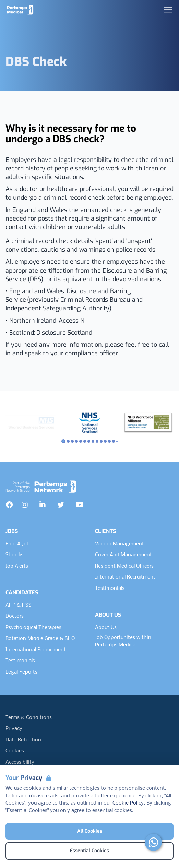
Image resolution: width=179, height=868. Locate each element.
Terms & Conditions (29, 718)
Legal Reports (21, 672)
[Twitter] (61, 505)
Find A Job (18, 544)
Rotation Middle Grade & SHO (40, 639)
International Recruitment (36, 650)
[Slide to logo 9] (101, 441)
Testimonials (20, 661)
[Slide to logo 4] (81, 441)
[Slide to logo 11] (109, 441)
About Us (106, 628)
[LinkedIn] (43, 505)
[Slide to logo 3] (76, 441)
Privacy (14, 729)
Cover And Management (123, 555)
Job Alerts (17, 566)
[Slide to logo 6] (89, 441)
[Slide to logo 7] (93, 441)
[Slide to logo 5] (85, 441)
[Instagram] (25, 505)
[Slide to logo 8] (97, 441)
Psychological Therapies (33, 628)
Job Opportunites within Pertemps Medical (123, 641)
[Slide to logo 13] (117, 441)
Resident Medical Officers (124, 566)
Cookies (15, 751)
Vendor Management (120, 544)
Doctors (15, 616)
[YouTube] (80, 505)
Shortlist (15, 555)
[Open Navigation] (168, 10)
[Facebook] (9, 505)
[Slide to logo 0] (63, 441)
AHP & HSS (19, 605)
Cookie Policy (128, 803)
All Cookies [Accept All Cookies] (90, 831)
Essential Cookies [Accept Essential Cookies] (89, 851)
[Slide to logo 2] (72, 441)
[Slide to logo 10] (105, 441)
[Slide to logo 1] (68, 441)
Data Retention (23, 740)
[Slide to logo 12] (114, 441)
